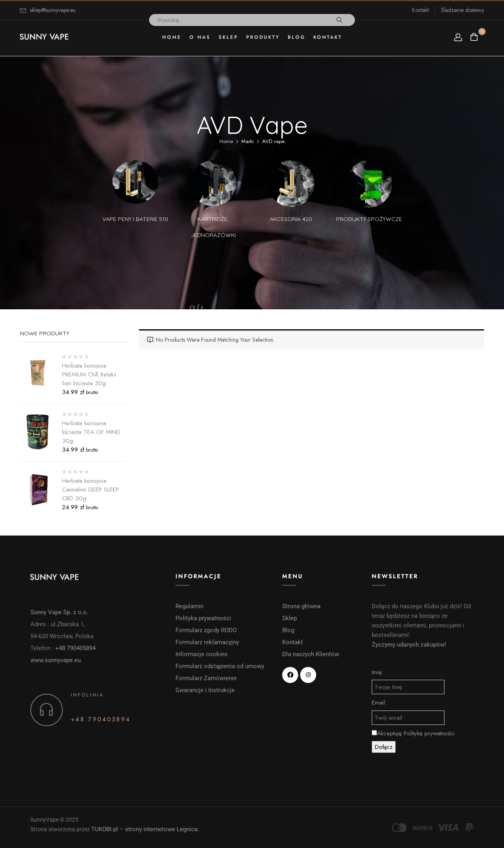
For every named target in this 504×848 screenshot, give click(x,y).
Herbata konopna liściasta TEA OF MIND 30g (91, 432)
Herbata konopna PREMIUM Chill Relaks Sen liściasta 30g (89, 374)
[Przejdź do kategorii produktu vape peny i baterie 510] (135, 183)
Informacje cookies (202, 654)
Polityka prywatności (203, 618)
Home (226, 141)
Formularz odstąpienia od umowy (220, 666)
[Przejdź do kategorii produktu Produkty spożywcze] (369, 183)
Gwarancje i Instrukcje (205, 690)
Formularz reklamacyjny (208, 642)
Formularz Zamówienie (206, 678)
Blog (288, 630)
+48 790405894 (75, 648)
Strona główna (301, 606)
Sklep (290, 618)
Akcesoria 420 (291, 219)
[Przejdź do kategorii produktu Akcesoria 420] (291, 183)
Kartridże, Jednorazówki (213, 227)
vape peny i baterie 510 (135, 219)
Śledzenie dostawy (462, 10)
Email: (379, 703)
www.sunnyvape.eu (56, 660)
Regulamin (189, 606)
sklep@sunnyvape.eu (53, 10)
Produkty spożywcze (369, 219)
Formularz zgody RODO (206, 630)
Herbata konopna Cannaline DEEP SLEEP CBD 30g (91, 490)
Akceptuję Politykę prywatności (413, 733)
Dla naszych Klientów (311, 654)
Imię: (378, 672)
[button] (475, 37)
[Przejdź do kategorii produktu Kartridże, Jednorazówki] (213, 183)
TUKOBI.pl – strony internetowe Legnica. (145, 829)
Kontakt (420, 10)
